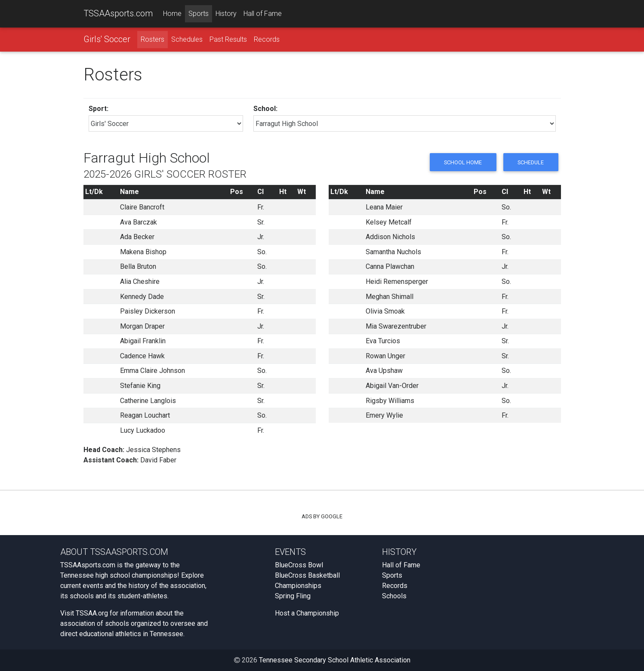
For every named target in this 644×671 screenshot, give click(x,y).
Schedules (187, 39)
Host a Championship (307, 613)
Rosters (153, 39)
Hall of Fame (263, 14)
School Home (462, 162)
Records (267, 39)
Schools (394, 596)
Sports (199, 14)
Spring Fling (293, 596)
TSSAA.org (92, 613)
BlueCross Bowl (299, 565)
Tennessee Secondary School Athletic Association (335, 660)
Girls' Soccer (107, 39)
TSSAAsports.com (118, 13)
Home (172, 14)
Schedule (530, 162)
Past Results (228, 39)
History (226, 14)
